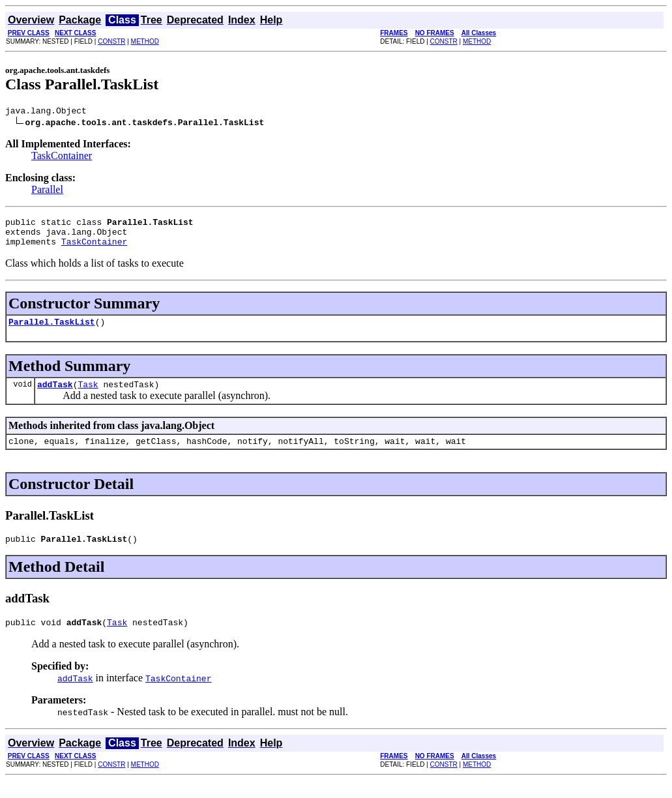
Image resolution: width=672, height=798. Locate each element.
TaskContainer (62, 157)
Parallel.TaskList (52, 331)
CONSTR (111, 41)
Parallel (47, 191)
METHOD (145, 41)
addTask (55, 396)
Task (88, 396)
